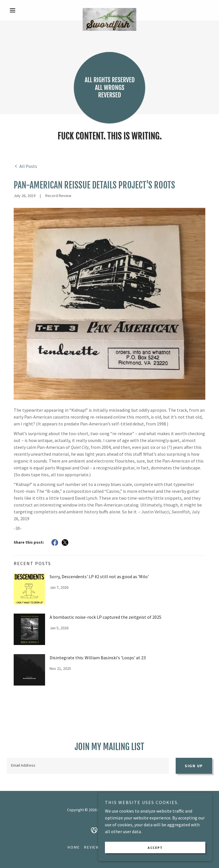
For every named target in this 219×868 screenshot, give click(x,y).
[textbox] (88, 766)
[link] (109, 10)
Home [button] (74, 847)
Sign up (194, 766)
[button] (22, 10)
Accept (155, 848)
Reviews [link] (93, 847)
